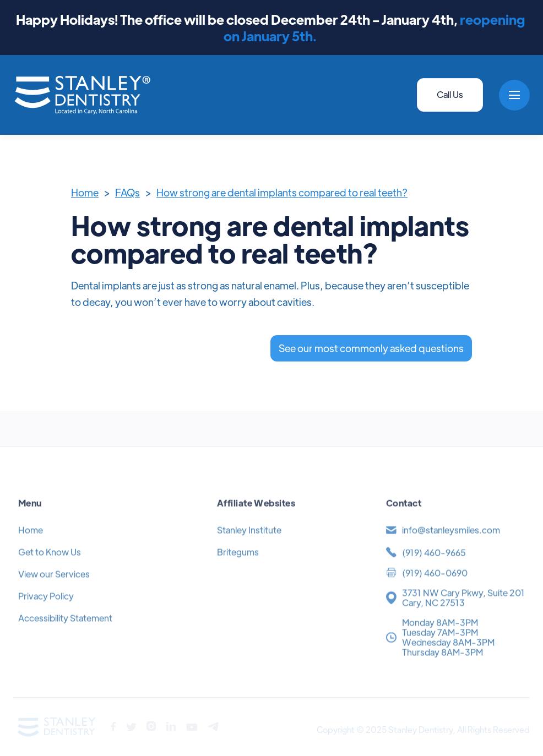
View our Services (54, 586)
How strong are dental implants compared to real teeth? (282, 192)
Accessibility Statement (65, 630)
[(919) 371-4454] (455, 564)
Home (85, 192)
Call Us (450, 94)
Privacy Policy (46, 608)
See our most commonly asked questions (371, 348)
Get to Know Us (50, 564)
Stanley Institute (249, 542)
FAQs (127, 192)
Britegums (238, 564)
